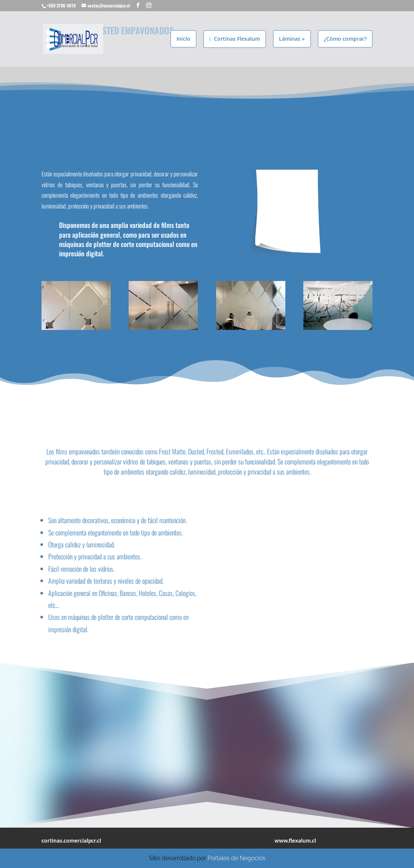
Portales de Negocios (237, 858)
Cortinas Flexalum (235, 38)
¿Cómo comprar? (345, 38)
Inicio (183, 38)
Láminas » (292, 38)
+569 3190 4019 (61, 5)
